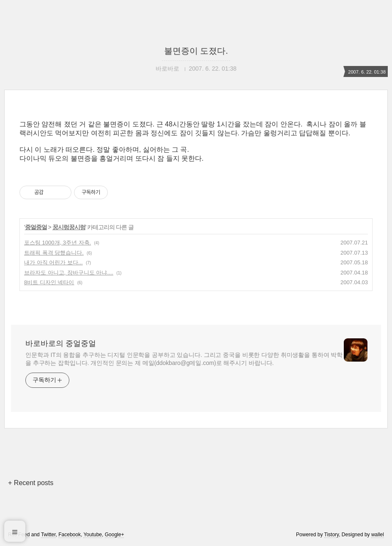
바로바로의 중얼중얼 (61, 343)
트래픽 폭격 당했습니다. (54, 253)
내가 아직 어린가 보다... (53, 262)
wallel (378, 535)
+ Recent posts (31, 483)
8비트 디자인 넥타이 (49, 282)
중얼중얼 (36, 227)
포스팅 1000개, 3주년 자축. (58, 243)
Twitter (48, 535)
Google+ (115, 535)
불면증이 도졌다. (196, 51)
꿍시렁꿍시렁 (69, 227)
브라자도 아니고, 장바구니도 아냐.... (69, 273)
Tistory (332, 535)
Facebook (70, 535)
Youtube (93, 535)
